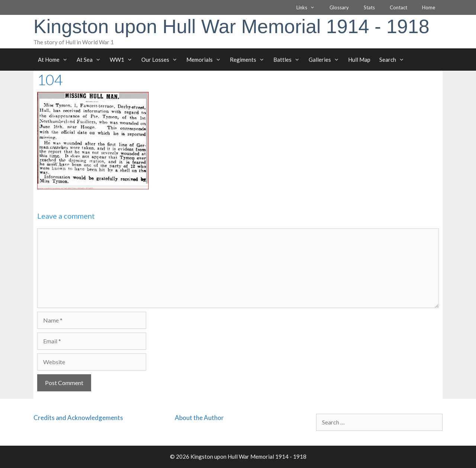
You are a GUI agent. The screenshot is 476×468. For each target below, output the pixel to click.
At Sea (91, 60)
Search (394, 60)
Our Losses (162, 60)
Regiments (249, 60)
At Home (55, 60)
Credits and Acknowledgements (78, 418)
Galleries (326, 60)
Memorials (206, 60)
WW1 (123, 60)
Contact (398, 7)
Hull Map (359, 60)
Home (429, 7)
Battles (289, 60)
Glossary (339, 7)
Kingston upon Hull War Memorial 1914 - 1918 (231, 26)
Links (309, 7)
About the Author (199, 418)
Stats (369, 7)
